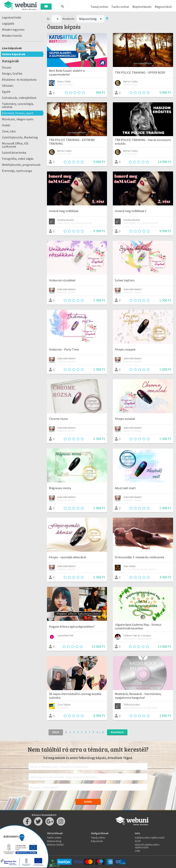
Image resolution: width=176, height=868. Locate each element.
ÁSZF (138, 841)
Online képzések (14, 54)
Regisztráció (163, 7)
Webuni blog (54, 841)
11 (103, 732)
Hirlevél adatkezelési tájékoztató (147, 846)
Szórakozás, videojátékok (19, 98)
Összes (7, 67)
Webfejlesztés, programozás (21, 165)
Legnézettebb (11, 17)
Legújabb (8, 23)
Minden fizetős (12, 36)
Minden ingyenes (13, 29)
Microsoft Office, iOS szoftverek (15, 145)
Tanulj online (99, 7)
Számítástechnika (14, 153)
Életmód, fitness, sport (18, 113)
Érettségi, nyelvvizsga (17, 171)
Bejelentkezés (142, 7)
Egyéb (6, 92)
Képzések (97, 841)
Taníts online (120, 7)
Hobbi (6, 125)
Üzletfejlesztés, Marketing (20, 137)
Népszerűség (90, 19)
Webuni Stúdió (55, 845)
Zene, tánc (9, 131)
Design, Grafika (12, 73)
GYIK (138, 851)
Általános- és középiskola (19, 79)
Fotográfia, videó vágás (18, 159)
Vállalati (8, 86)
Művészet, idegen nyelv (18, 119)
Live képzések (12, 48)
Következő (117, 732)
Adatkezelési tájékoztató (150, 838)
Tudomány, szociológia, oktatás (18, 105)
